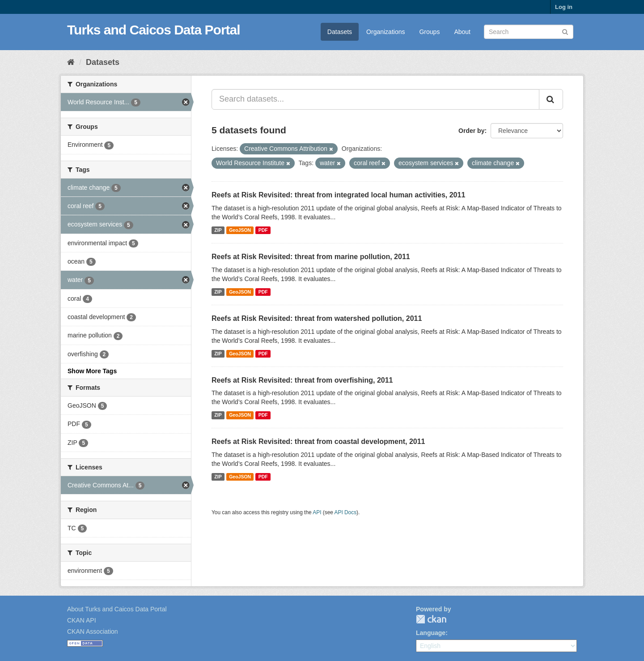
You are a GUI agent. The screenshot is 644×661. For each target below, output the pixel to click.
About (462, 32)
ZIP (218, 230)
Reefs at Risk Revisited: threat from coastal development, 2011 (318, 441)
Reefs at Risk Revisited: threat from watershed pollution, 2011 (317, 318)
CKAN (431, 619)
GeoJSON (240, 230)
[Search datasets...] (375, 99)
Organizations (386, 32)
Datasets (340, 32)
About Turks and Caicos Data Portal (117, 609)
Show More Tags (92, 371)
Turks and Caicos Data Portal (154, 30)
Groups (429, 32)
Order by (471, 131)
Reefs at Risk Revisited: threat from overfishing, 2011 (302, 380)
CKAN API (82, 620)
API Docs (346, 512)
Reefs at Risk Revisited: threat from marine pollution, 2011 (311, 257)
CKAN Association (93, 631)
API (317, 512)
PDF (263, 230)
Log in (564, 7)
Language (431, 633)
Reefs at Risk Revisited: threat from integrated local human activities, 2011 (338, 195)
